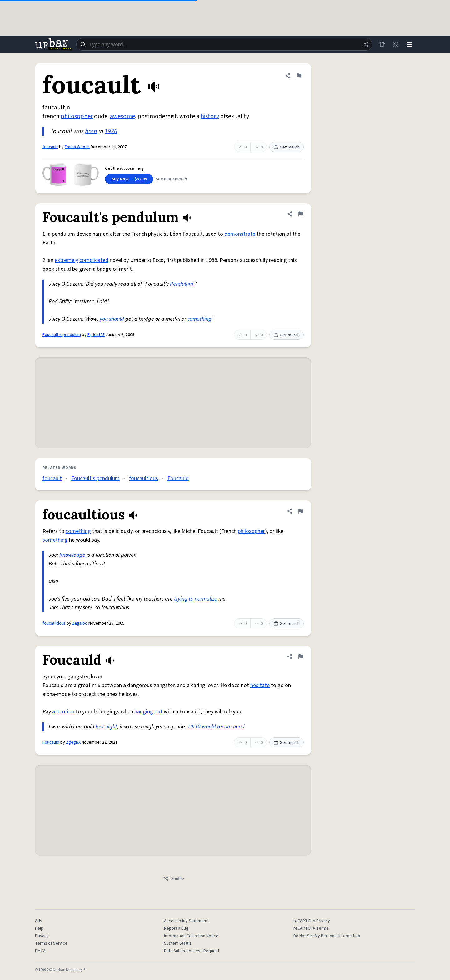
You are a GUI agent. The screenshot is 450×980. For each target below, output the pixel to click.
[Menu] (409, 44)
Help (39, 928)
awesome (122, 116)
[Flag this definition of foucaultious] (301, 511)
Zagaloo (80, 623)
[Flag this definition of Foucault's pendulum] (301, 214)
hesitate (260, 685)
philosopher (77, 116)
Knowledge (72, 555)
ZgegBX (73, 742)
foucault (50, 147)
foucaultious (144, 478)
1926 (111, 131)
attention (63, 712)
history (210, 116)
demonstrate (240, 234)
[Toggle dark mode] (396, 44)
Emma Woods (77, 147)
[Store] (382, 44)
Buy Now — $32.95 (129, 179)
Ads (39, 921)
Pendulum (182, 284)
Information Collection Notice (191, 936)
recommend (231, 727)
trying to (184, 599)
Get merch (287, 147)
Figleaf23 (96, 335)
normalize (206, 599)
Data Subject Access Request (192, 951)
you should (112, 319)
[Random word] (365, 44)
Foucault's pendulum (62, 335)
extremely (66, 260)
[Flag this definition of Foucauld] (301, 656)
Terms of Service (51, 943)
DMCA (40, 951)
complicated (94, 260)
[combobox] (224, 44)
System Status (178, 943)
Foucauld (178, 478)
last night (106, 727)
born (91, 131)
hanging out (148, 712)
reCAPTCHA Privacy (312, 921)
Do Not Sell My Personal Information (327, 936)
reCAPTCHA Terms (311, 928)
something (200, 319)
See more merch (171, 179)
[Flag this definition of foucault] (299, 76)
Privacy (42, 936)
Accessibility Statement (186, 921)
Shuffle (173, 879)
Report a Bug (176, 928)
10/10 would (202, 727)
